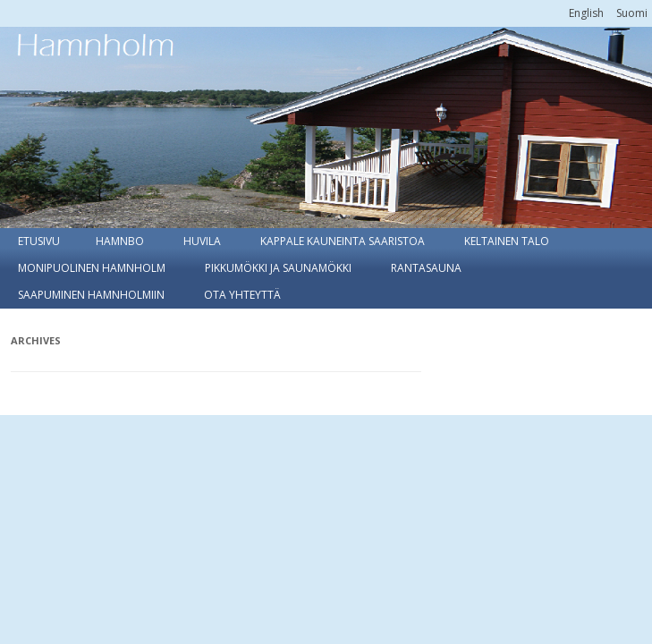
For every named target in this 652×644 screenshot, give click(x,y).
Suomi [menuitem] (632, 13)
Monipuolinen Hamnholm (92, 268)
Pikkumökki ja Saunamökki (278, 268)
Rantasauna (426, 268)
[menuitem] (586, 13)
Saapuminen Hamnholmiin (91, 295)
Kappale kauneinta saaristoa (343, 241)
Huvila (202, 241)
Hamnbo (120, 241)
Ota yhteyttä (242, 295)
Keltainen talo (507, 241)
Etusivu (39, 241)
